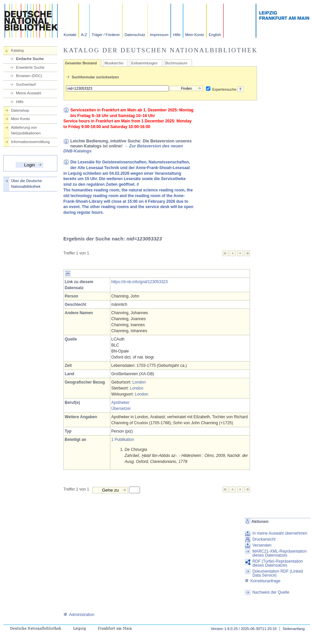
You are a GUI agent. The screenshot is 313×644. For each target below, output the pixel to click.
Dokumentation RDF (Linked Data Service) (277, 573)
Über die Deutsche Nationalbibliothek (26, 184)
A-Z (84, 35)
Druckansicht (264, 539)
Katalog (17, 50)
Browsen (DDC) (29, 76)
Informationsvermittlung (30, 142)
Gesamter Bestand (81, 63)
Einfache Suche (30, 59)
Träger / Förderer (106, 35)
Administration (79, 615)
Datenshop (20, 110)
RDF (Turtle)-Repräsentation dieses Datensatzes (278, 563)
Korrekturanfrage (262, 581)
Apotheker (120, 403)
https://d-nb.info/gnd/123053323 (139, 282)
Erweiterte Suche (30, 67)
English (215, 35)
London (139, 382)
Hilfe (177, 35)
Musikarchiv (114, 63)
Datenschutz (135, 35)
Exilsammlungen (144, 63)
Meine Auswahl (28, 93)
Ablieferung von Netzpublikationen (26, 130)
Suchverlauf (26, 84)
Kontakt (70, 35)
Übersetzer (121, 409)
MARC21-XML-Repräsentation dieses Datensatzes (279, 553)
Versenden (262, 545)
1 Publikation (123, 440)
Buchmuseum (176, 63)
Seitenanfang (294, 629)
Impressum (159, 35)
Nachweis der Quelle (271, 592)
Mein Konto (195, 35)
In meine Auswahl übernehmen (280, 533)
